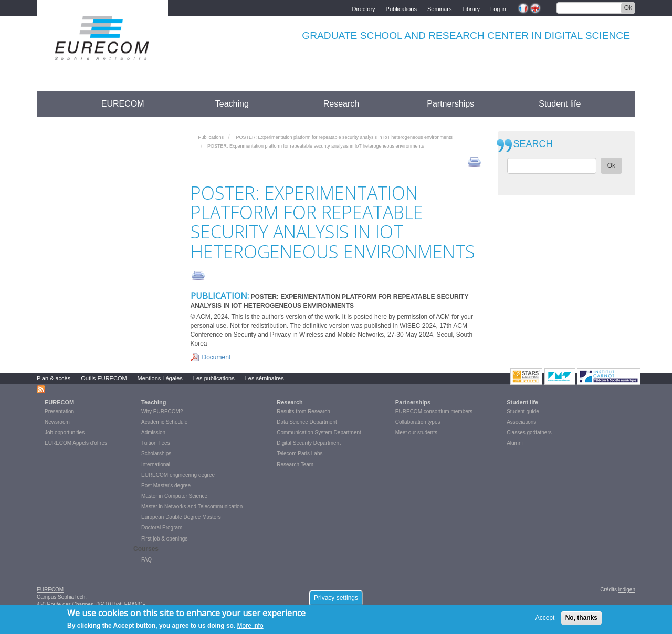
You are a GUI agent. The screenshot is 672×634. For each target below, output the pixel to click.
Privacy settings (336, 599)
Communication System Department (319, 433)
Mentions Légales (160, 378)
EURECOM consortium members (434, 412)
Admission (153, 433)
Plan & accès (54, 378)
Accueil (56, 104)
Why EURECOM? (162, 412)
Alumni (515, 443)
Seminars (439, 8)
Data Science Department (307, 422)
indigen (627, 590)
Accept (545, 619)
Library (471, 8)
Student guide (523, 412)
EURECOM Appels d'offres (76, 443)
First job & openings (164, 539)
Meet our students (416, 433)
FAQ (146, 560)
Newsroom (57, 422)
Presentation (59, 412)
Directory (364, 8)
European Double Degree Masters (181, 517)
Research (341, 104)
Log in (498, 8)
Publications (401, 8)
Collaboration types (418, 422)
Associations (521, 422)
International (156, 465)
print (474, 161)
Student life (560, 104)
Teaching (232, 104)
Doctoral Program (162, 528)
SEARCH (533, 144)
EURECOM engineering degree (178, 475)
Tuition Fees (156, 443)
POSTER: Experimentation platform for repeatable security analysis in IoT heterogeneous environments (344, 137)
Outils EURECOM (104, 378)
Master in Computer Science (174, 496)
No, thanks (581, 619)
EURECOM (123, 104)
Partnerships (450, 104)
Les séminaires (265, 378)
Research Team (295, 465)
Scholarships (156, 454)
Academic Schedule (164, 422)
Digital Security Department (309, 443)
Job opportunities (65, 433)
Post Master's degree (166, 486)
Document (217, 357)
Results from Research (303, 412)
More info (250, 627)
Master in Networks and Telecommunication (192, 507)
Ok (628, 8)
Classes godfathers (529, 433)
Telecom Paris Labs (300, 454)
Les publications (214, 378)
